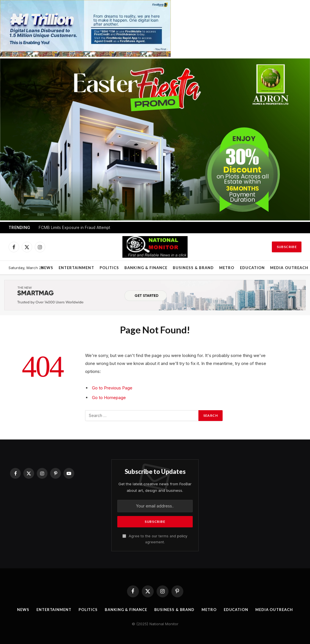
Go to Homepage (109, 398)
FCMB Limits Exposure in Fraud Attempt (74, 228)
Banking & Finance (146, 268)
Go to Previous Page (112, 388)
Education (252, 268)
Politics (109, 268)
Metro (227, 268)
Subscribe (287, 247)
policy (182, 536)
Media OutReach (274, 610)
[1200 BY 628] (155, 219)
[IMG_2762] (85, 55)
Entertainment (76, 268)
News (47, 268)
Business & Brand (193, 268)
